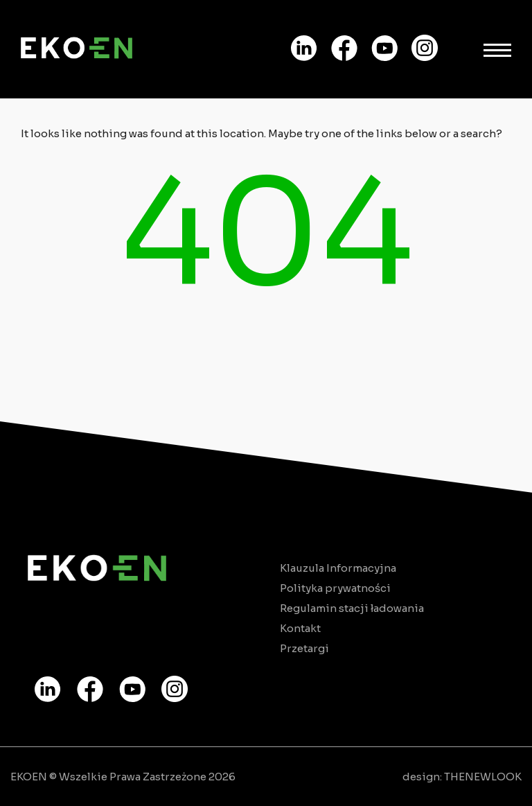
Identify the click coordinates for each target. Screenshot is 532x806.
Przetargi (304, 648)
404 (266, 234)
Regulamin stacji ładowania (352, 608)
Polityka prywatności (335, 588)
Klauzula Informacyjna (338, 568)
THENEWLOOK (483, 777)
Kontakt (300, 628)
